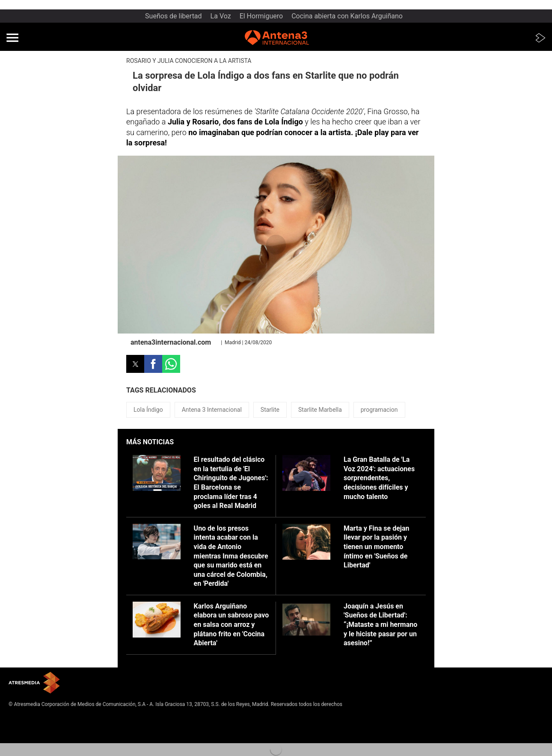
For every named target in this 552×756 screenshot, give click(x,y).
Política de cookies (30, 731)
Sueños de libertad (174, 16)
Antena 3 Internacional (212, 410)
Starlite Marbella (320, 410)
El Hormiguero (261, 16)
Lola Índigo (148, 410)
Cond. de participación (34, 738)
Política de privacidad (33, 724)
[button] (12, 38)
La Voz (221, 16)
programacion (379, 410)
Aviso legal (21, 718)
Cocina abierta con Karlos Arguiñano (347, 16)
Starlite (270, 410)
